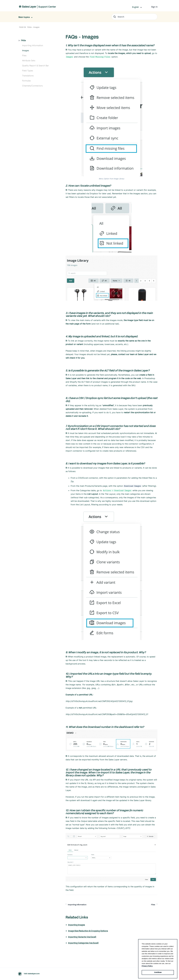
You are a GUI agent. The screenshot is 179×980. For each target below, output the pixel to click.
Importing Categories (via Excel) (83, 943)
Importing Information (33, 45)
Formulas (26, 81)
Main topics (24, 17)
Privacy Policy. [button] (147, 966)
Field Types (28, 71)
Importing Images (77, 925)
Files (24, 55)
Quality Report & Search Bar (35, 66)
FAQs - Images (33, 27)
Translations (28, 76)
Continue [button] (158, 972)
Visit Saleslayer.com (32, 974)
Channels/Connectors (32, 86)
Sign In (154, 7)
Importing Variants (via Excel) (82, 937)
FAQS (21, 27)
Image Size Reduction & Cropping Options (88, 931)
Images (26, 50)
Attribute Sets (29, 61)
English (136, 7)
